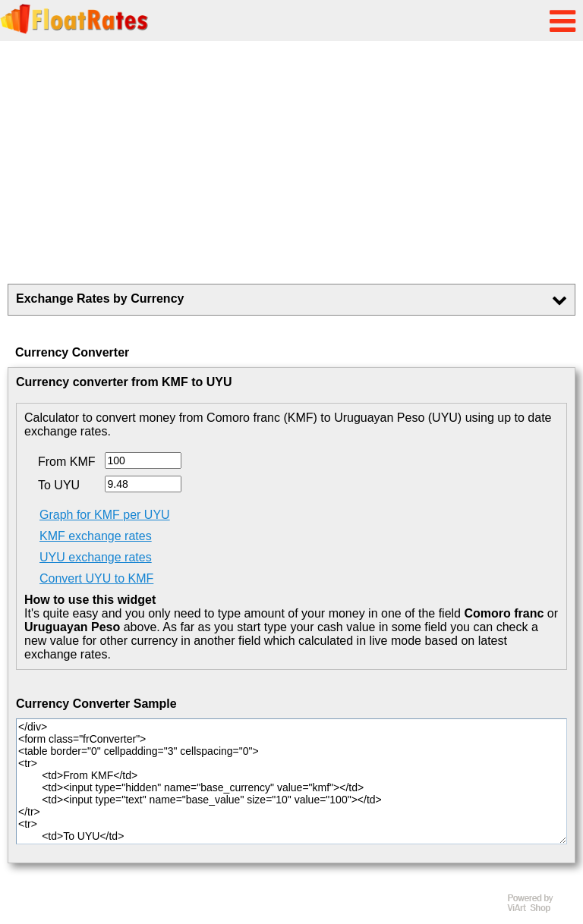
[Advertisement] (291, 162)
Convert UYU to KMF (96, 578)
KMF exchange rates (96, 536)
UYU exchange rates (96, 557)
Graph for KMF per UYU (105, 515)
